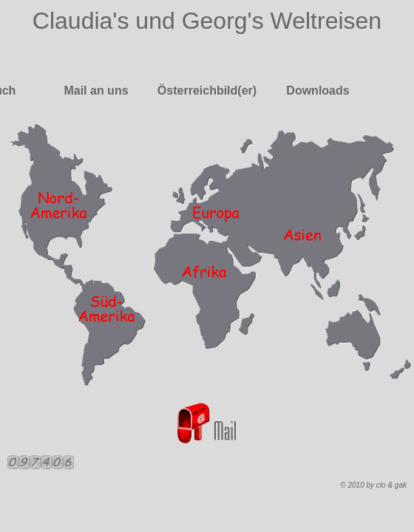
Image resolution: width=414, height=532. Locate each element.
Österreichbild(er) (207, 91)
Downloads (318, 91)
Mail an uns (96, 91)
